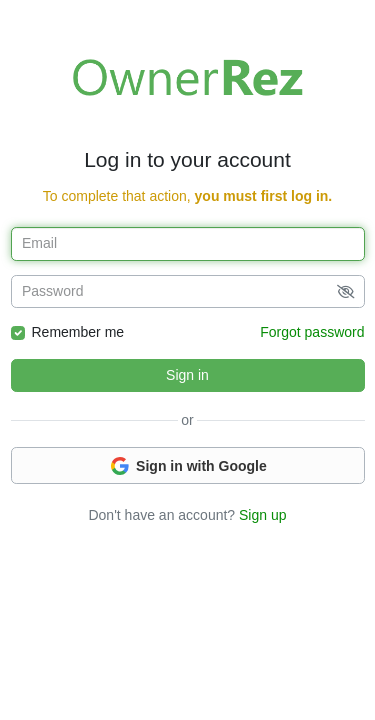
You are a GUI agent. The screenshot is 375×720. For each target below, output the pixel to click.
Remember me (78, 332)
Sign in (187, 375)
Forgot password (312, 332)
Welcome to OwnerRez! (188, 77)
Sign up (262, 515)
